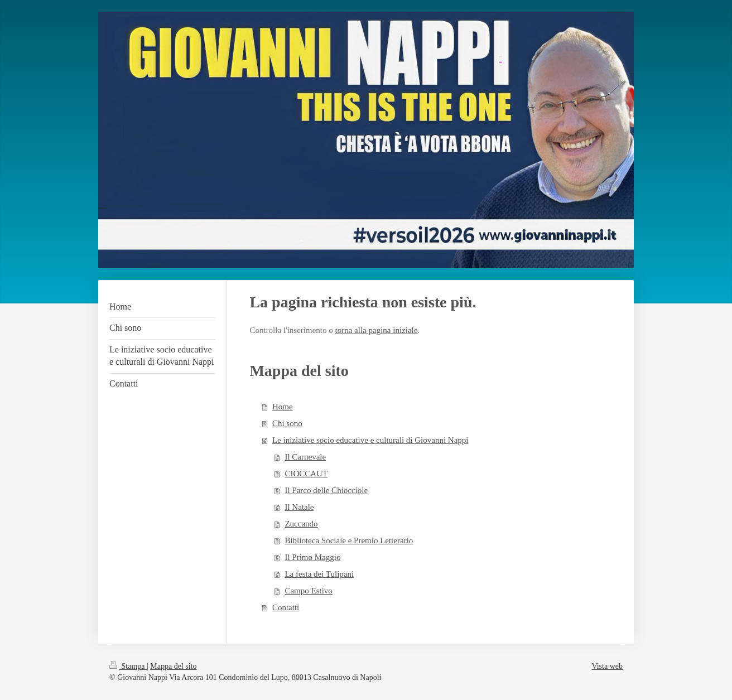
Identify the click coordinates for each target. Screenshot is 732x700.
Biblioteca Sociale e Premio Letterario (349, 540)
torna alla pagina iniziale (377, 330)
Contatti (286, 607)
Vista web (607, 666)
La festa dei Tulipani (319, 574)
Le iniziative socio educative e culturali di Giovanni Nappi (370, 440)
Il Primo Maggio (312, 557)
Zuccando (301, 524)
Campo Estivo (308, 591)
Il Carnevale (305, 457)
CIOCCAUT (306, 474)
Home (283, 407)
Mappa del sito (173, 666)
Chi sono (287, 423)
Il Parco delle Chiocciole (326, 490)
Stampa (128, 666)
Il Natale (299, 507)
